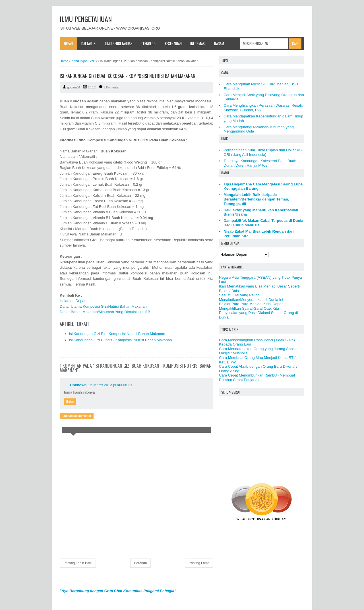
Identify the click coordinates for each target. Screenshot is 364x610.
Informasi (198, 44)
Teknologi (149, 44)
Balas (70, 402)
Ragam (219, 44)
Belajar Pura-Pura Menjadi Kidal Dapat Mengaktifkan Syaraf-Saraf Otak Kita (251, 306)
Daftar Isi (89, 44)
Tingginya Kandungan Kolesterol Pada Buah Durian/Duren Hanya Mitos (260, 163)
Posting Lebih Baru (78, 563)
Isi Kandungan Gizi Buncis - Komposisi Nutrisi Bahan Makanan (121, 340)
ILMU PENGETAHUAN (86, 19)
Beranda (140, 563)
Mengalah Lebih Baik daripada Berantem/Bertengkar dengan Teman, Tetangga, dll (256, 199)
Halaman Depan (73, 301)
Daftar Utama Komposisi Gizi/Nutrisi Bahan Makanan (103, 306)
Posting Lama (199, 563)
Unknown (78, 385)
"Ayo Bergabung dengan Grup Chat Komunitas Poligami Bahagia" (118, 591)
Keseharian (173, 44)
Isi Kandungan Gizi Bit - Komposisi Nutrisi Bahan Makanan (117, 334)
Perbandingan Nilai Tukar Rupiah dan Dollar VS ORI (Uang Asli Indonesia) (263, 152)
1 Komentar (112, 87)
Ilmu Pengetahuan (119, 44)
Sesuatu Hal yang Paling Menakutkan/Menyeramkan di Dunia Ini (251, 297)
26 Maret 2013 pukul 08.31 (110, 385)
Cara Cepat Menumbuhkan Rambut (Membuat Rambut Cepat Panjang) (257, 378)
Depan (68, 44)
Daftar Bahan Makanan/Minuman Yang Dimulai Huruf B (105, 312)
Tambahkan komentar (77, 416)
